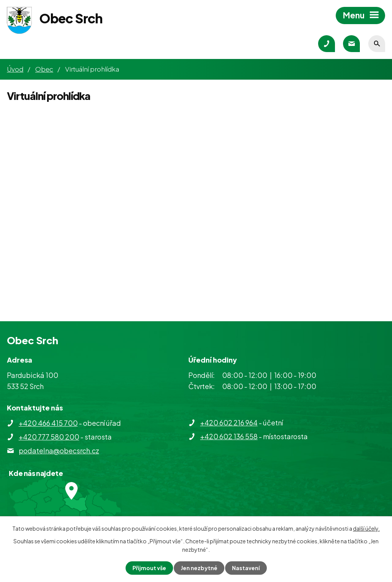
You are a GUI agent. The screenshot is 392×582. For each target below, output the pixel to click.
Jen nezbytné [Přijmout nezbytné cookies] (199, 568)
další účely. (366, 528)
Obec (44, 69)
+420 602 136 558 (229, 436)
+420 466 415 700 (48, 423)
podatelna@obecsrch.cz (59, 450)
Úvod (15, 69)
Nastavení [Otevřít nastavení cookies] (246, 568)
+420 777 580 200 (49, 437)
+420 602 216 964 (229, 423)
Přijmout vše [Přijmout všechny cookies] (149, 568)
